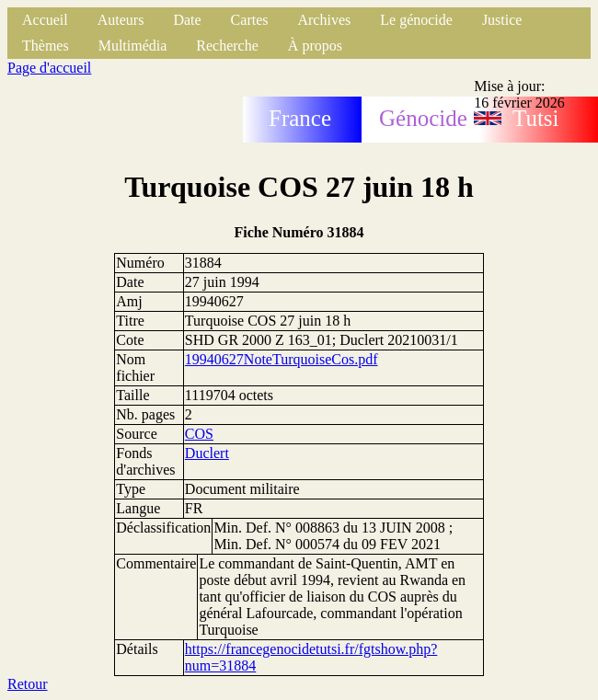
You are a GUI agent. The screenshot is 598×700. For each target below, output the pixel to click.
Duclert (207, 453)
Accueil (45, 20)
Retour (28, 684)
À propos (315, 46)
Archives (324, 20)
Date (187, 20)
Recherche (227, 46)
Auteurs (121, 20)
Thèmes (46, 46)
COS (199, 434)
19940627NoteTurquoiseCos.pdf (282, 359)
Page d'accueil (49, 68)
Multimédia (133, 46)
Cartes (250, 20)
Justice (502, 20)
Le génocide (416, 20)
